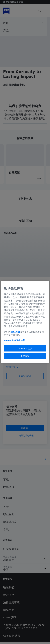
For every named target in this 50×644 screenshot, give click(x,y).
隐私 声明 (15, 332)
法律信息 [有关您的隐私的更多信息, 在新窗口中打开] (21, 340)
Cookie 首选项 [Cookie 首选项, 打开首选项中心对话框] (25, 348)
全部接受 (25, 356)
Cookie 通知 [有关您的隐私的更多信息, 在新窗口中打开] (10, 340)
